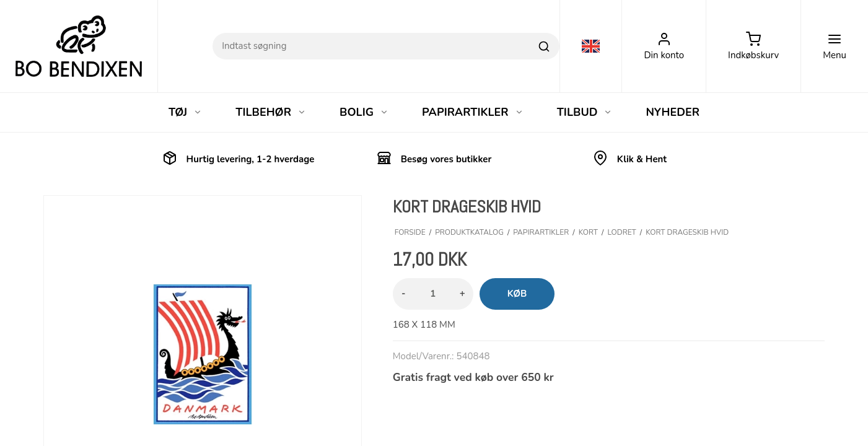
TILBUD (585, 112)
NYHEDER (673, 112)
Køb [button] (517, 294)
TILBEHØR (271, 112)
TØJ (185, 112)
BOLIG (364, 112)
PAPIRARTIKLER (473, 112)
